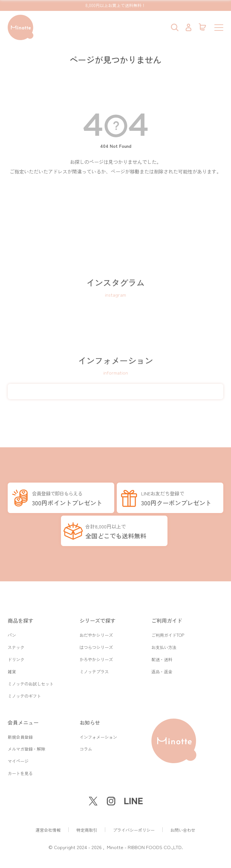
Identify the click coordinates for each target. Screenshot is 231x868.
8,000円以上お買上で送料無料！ (116, 5)
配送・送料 (162, 649)
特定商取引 (87, 830)
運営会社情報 (48, 830)
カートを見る (20, 773)
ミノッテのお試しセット (31, 676)
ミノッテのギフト (24, 690)
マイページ (18, 759)
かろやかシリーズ (96, 649)
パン (12, 623)
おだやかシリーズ (96, 623)
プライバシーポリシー (134, 830)
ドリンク (16, 649)
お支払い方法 (164, 636)
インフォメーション (98, 732)
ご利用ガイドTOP (168, 623)
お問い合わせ (183, 830)
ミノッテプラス (94, 663)
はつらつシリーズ (96, 636)
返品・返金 (162, 663)
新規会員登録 (20, 732)
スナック (16, 636)
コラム (86, 746)
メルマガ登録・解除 (26, 746)
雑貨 (12, 663)
